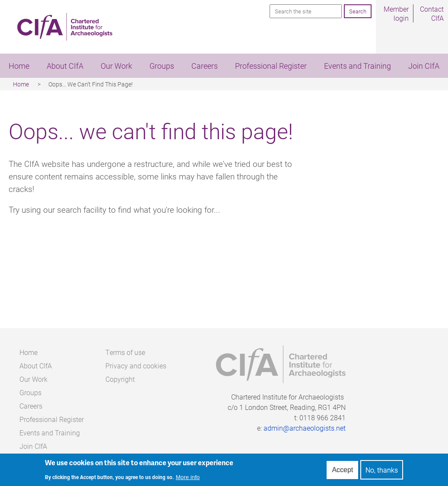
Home (19, 66)
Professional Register (271, 66)
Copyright (120, 379)
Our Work (116, 66)
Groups (162, 66)
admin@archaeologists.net (305, 428)
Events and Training (357, 66)
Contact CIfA (432, 13)
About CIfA (65, 66)
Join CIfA (424, 66)
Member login (396, 13)
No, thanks (382, 471)
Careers (205, 66)
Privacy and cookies (136, 366)
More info (188, 478)
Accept (342, 471)
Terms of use (125, 352)
